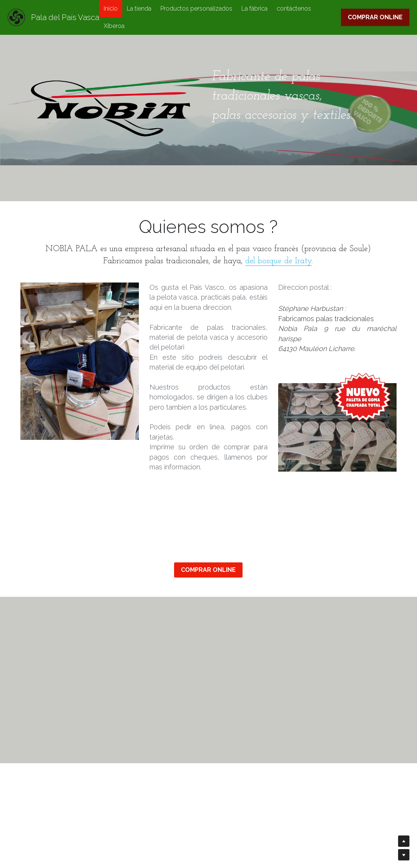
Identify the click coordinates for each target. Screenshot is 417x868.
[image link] (337, 422)
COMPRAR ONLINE (375, 17)
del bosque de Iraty (279, 261)
